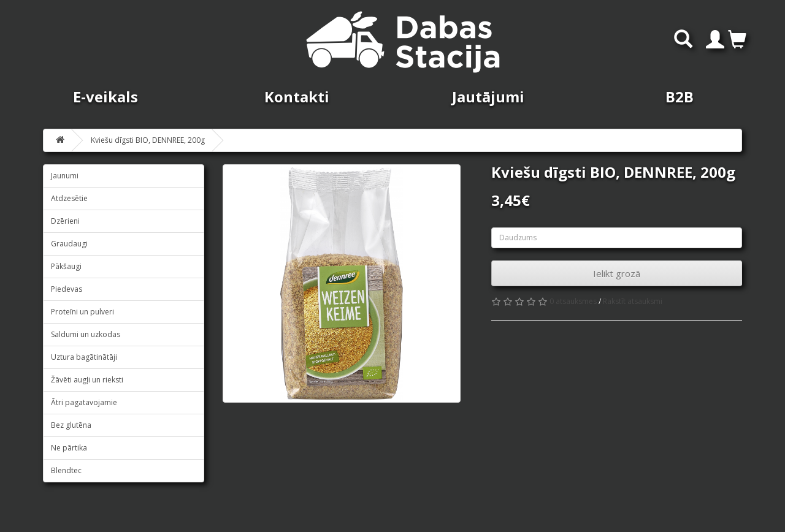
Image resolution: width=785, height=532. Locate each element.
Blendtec (66, 470)
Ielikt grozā (617, 273)
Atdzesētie (69, 198)
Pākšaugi (66, 266)
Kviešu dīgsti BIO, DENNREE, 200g (148, 140)
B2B (680, 97)
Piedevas (67, 289)
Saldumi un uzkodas (86, 334)
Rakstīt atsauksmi (633, 301)
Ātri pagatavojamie (84, 402)
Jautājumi (488, 97)
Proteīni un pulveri (82, 312)
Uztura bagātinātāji (84, 357)
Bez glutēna (71, 425)
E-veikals (105, 97)
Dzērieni (65, 221)
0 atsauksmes (573, 301)
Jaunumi (65, 176)
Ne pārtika (69, 448)
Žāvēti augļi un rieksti (87, 380)
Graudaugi (69, 244)
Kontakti (297, 97)
